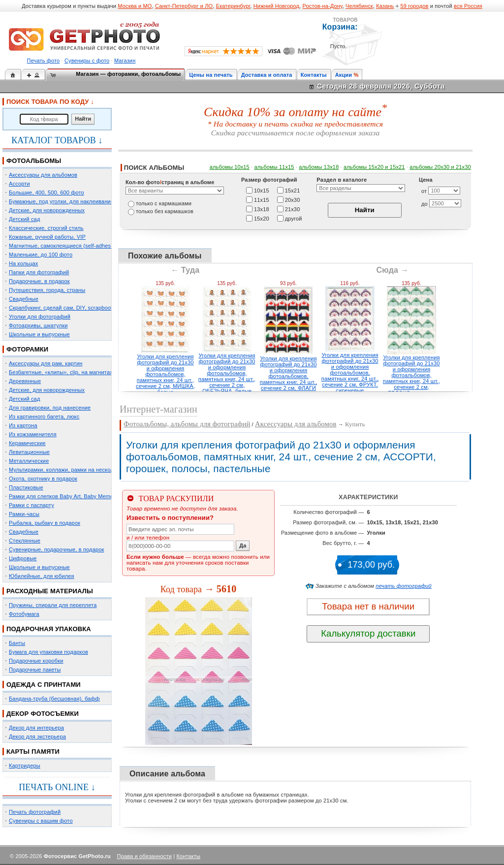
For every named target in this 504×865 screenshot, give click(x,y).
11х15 (262, 199)
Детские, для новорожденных (47, 210)
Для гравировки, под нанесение (50, 408)
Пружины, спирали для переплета (53, 605)
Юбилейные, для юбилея (42, 576)
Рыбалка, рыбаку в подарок (45, 523)
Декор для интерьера (36, 728)
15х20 (262, 218)
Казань (385, 6)
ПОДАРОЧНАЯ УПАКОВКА (49, 629)
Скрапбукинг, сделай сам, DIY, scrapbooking (65, 308)
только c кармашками (164, 203)
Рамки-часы (24, 514)
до (425, 204)
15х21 (293, 190)
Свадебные (24, 299)
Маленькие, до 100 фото (41, 255)
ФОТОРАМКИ (27, 349)
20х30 (293, 199)
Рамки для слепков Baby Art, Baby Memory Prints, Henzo (81, 496)
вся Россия (468, 6)
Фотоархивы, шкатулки (38, 325)
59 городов (414, 6)
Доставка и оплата (267, 75)
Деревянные (25, 381)
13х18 (262, 209)
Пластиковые (26, 487)
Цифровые (23, 558)
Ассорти (19, 184)
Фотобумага (24, 614)
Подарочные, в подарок (39, 281)
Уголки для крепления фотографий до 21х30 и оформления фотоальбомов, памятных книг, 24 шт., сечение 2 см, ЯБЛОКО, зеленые (411, 375)
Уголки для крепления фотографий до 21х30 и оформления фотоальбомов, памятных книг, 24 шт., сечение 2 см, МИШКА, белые (165, 374)
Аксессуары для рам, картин (46, 363)
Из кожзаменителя (33, 434)
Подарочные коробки (36, 661)
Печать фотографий (35, 812)
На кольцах (24, 263)
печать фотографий (404, 586)
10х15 (262, 190)
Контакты (314, 75)
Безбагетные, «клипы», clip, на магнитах (61, 372)
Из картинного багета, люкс (44, 416)
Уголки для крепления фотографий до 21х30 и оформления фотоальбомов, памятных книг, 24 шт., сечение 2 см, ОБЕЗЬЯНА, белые (227, 373)
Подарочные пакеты (35, 670)
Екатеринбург (233, 6)
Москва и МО (135, 6)
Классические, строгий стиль (46, 228)
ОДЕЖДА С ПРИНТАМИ (44, 685)
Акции (344, 75)
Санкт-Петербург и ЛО (184, 6)
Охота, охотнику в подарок (43, 479)
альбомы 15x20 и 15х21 (374, 167)
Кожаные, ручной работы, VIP (47, 237)
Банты (17, 643)
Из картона (23, 425)
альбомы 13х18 (319, 167)
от (424, 191)
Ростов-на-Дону (323, 6)
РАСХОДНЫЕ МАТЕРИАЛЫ (50, 591)
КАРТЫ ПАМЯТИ (33, 752)
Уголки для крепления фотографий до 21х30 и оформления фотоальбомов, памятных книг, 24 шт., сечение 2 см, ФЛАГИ (288, 373)
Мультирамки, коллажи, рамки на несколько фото (73, 470)
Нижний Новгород (276, 6)
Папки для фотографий (39, 272)
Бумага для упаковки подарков (48, 652)
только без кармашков (165, 211)
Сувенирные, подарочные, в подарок (56, 549)
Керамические (27, 443)
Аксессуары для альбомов (43, 175)
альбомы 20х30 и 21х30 (440, 167)
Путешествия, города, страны (47, 290)
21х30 (293, 209)
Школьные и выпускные (39, 334)
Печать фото (44, 61)
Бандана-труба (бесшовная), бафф (54, 699)
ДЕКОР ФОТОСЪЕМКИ (43, 714)
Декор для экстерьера (37, 737)
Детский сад (24, 219)
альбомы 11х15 (274, 167)
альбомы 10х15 (230, 167)
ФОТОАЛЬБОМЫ (34, 161)
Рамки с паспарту (31, 505)
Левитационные (29, 452)
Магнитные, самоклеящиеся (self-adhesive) (64, 246)
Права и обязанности (144, 856)
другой (294, 218)
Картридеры (25, 766)
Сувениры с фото (87, 61)
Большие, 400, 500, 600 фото (47, 192)
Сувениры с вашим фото (41, 821)
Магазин (125, 61)
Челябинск (359, 6)
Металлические (29, 461)
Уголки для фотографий (40, 317)
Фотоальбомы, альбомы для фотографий (187, 424)
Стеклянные (25, 541)
